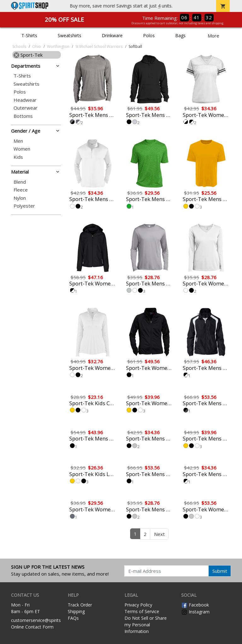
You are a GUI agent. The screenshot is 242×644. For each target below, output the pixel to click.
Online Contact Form (32, 627)
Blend (20, 182)
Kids (18, 157)
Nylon (20, 198)
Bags (180, 35)
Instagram (195, 612)
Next (159, 534)
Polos (149, 35)
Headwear (25, 100)
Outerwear (26, 108)
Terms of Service (142, 611)
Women (22, 149)
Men (18, 141)
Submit (220, 571)
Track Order (80, 605)
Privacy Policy (138, 605)
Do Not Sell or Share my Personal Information (146, 625)
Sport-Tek (28, 55)
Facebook (195, 605)
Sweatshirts (69, 35)
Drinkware (112, 35)
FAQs (73, 618)
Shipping (76, 611)
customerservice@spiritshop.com (45, 620)
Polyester (24, 206)
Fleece (21, 190)
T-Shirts (29, 35)
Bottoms (23, 116)
